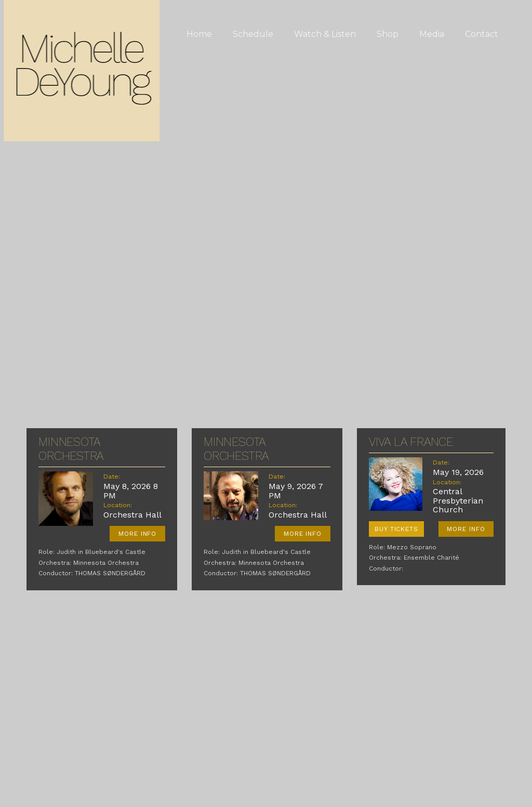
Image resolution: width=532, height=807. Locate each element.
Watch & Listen (325, 34)
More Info (138, 534)
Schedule (253, 34)
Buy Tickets (397, 529)
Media (432, 34)
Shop (388, 34)
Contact (482, 34)
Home (199, 34)
